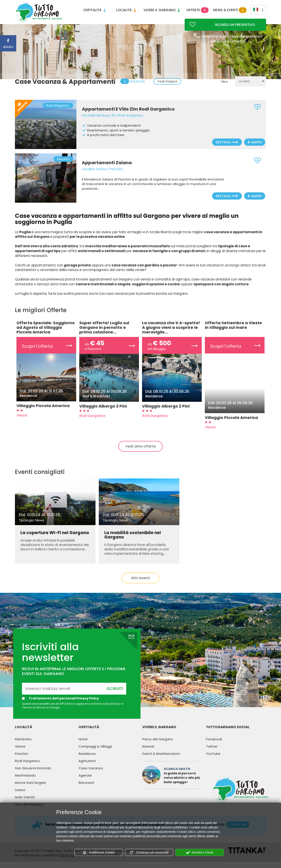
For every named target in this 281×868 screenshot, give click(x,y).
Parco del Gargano (158, 745)
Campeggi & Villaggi (95, 752)
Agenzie (85, 781)
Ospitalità (94, 10)
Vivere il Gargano (162, 10)
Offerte (197, 10)
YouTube (213, 759)
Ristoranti (86, 788)
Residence (87, 759)
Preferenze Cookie (99, 853)
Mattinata (23, 745)
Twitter (212, 752)
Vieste (20, 752)
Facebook (214, 745)
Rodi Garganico (27, 767)
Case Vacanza (91, 774)
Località (126, 10)
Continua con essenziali (149, 853)
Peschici (22, 759)
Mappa (255, 148)
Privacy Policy (88, 704)
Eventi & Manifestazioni (161, 759)
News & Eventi (229, 10)
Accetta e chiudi (200, 853)
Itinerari (148, 752)
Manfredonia (25, 781)
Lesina (20, 796)
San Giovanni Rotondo (33, 774)
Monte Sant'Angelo (31, 788)
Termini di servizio (34, 713)
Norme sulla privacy (107, 709)
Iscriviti (115, 694)
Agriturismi (87, 767)
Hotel (83, 745)
